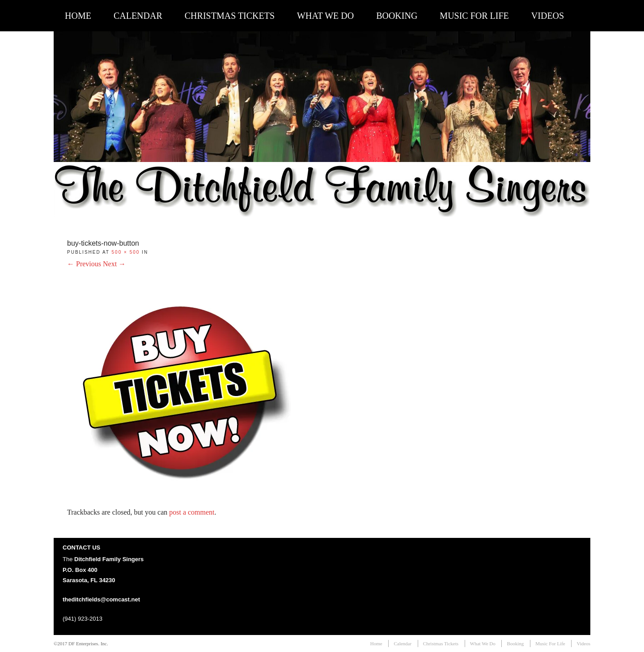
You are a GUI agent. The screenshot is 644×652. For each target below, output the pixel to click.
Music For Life (474, 16)
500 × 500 (126, 252)
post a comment (192, 512)
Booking (397, 16)
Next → (114, 264)
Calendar (138, 16)
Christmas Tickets (230, 16)
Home (78, 16)
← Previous (84, 264)
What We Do (325, 16)
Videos (548, 16)
